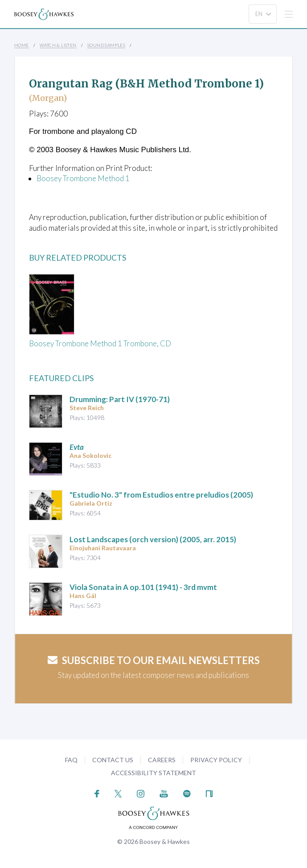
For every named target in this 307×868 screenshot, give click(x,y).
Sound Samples (106, 45)
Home (22, 45)
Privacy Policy (216, 760)
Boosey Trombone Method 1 (83, 178)
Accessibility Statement (153, 773)
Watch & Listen (58, 45)
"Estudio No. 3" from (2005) (161, 495)
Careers (162, 760)
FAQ (71, 760)
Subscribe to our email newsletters (154, 660)
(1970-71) (120, 399)
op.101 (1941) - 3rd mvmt (143, 587)
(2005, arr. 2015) (153, 539)
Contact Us (113, 760)
